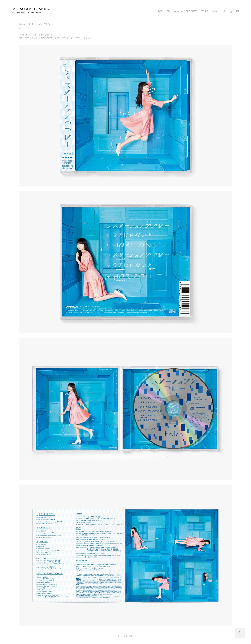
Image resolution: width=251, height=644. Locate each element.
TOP (160, 11)
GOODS (178, 11)
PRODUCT (191, 11)
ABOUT (216, 11)
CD (168, 11)
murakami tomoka (31, 9)
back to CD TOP (125, 636)
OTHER (204, 11)
